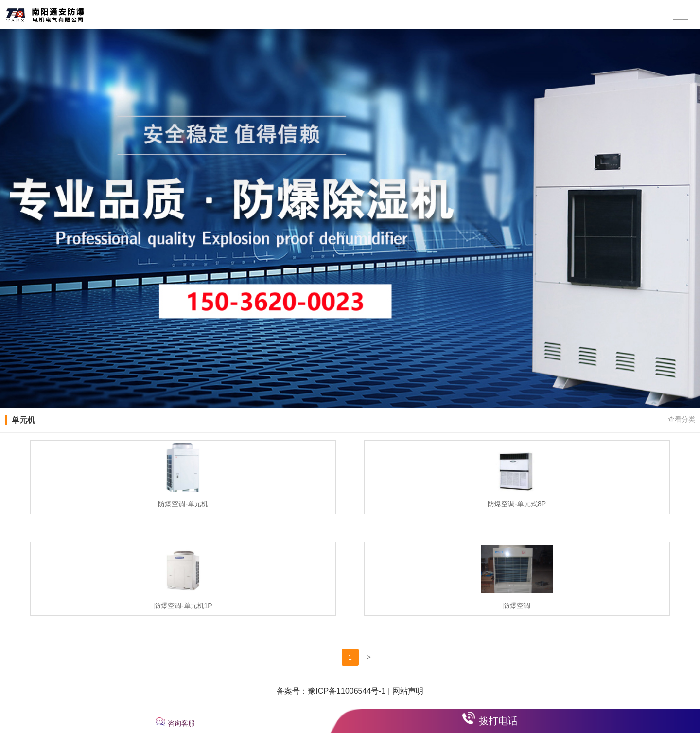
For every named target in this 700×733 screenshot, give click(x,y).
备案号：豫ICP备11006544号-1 (331, 691)
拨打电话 (498, 721)
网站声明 (408, 691)
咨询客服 (181, 723)
